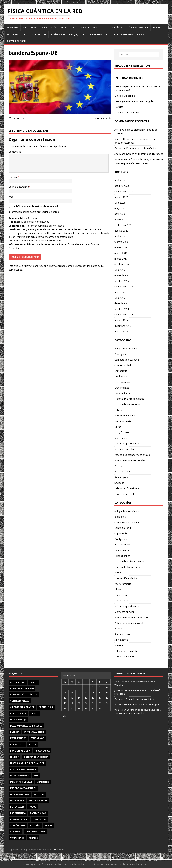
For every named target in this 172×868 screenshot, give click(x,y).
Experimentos (122, 388)
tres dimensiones (35, 832)
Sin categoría (121, 477)
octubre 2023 (122, 186)
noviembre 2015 (123, 275)
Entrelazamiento (123, 382)
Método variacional (125, 96)
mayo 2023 (121, 208)
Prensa (118, 466)
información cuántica (23, 769)
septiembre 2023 (124, 192)
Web (11, 197)
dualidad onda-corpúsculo (26, 726)
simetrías (35, 826)
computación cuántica (24, 695)
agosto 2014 (121, 320)
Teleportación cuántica (127, 488)
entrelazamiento (34, 732)
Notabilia (13, 34)
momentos (43, 782)
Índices (118, 410)
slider (49, 826)
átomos (33, 838)
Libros (118, 427)
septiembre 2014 (124, 315)
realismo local (19, 819)
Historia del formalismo (127, 404)
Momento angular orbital (128, 112)
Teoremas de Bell (124, 494)
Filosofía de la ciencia (85, 28)
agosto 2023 (121, 197)
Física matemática (138, 28)
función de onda (20, 751)
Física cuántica (122, 393)
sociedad (15, 832)
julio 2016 (120, 270)
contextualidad (20, 701)
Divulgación (121, 376)
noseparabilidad (20, 794)
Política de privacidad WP (129, 34)
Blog (64, 28)
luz (36, 776)
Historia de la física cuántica (130, 399)
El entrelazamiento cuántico (141, 148)
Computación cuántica (127, 360)
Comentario (15, 152)
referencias (39, 819)
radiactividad (38, 813)
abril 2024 (120, 180)
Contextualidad (123, 365)
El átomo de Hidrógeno (151, 154)
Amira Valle (120, 130)
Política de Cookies (35, 34)
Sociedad (119, 483)
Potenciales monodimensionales (132, 455)
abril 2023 (120, 214)
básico (34, 682)
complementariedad (22, 688)
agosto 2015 (121, 292)
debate (35, 713)
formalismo (17, 744)
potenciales (17, 807)
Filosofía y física (113, 28)
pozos (33, 807)
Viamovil (119, 159)
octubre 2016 (122, 264)
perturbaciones (38, 801)
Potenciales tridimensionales (130, 460)
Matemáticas (122, 438)
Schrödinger (18, 826)
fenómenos (37, 738)
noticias (39, 794)
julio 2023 (120, 203)
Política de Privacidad (96, 34)
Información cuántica (126, 416)
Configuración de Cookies (103, 864)
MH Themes (58, 850)
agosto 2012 (121, 331)
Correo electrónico (19, 187)
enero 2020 (121, 247)
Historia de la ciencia (36, 757)
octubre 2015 (122, 281)
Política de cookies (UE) (65, 34)
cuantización (18, 713)
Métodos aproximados (127, 444)
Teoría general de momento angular (134, 101)
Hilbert (15, 757)
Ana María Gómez (124, 154)
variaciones (17, 838)
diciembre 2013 (123, 326)
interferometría (20, 776)
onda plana (17, 801)
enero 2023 (121, 220)
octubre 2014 (122, 309)
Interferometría (123, 421)
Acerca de (12, 28)
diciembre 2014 (123, 303)
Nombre (13, 177)
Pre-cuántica (18, 813)
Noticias (119, 107)
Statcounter (6, 859)
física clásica (42, 751)
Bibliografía (49, 28)
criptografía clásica (22, 707)
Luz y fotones (122, 432)
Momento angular (124, 449)
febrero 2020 (121, 242)
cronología (46, 707)
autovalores (18, 682)
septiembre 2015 (124, 287)
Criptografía (121, 371)
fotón (33, 744)
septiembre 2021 (124, 225)
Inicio (157, 28)
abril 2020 (120, 236)
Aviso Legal (30, 28)
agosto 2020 (121, 231)
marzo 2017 (121, 259)
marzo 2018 (121, 253)
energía (15, 732)
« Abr (64, 716)
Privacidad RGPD (16, 41)
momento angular (21, 782)
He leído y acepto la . (34, 206)
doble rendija (18, 720)
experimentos (18, 738)
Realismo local (122, 472)
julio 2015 (120, 298)
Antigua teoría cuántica (127, 349)
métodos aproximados (23, 788)
